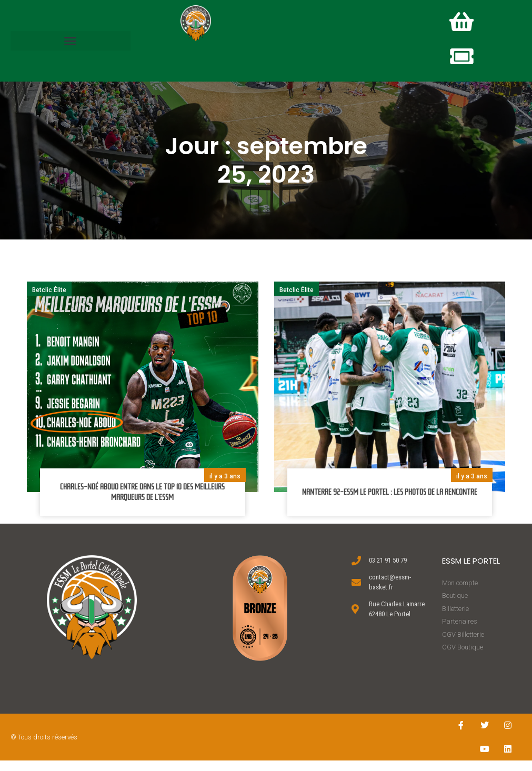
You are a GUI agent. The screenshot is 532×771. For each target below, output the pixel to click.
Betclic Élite (49, 301)
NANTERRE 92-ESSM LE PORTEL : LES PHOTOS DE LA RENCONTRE (390, 503)
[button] (71, 46)
